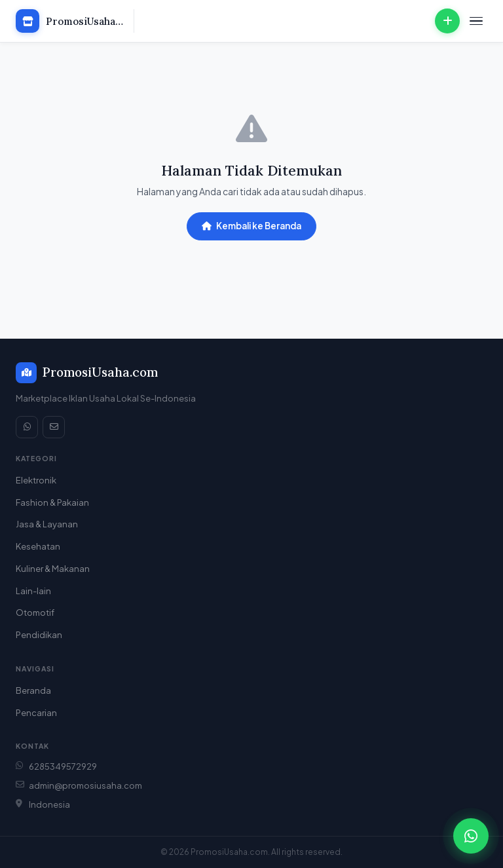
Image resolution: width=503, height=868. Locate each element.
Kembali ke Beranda (251, 226)
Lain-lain (33, 591)
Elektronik (36, 480)
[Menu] (476, 21)
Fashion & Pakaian (52, 502)
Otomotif (35, 613)
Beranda (33, 690)
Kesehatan (38, 546)
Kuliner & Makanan (53, 569)
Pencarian (36, 713)
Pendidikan (39, 635)
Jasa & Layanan (47, 524)
